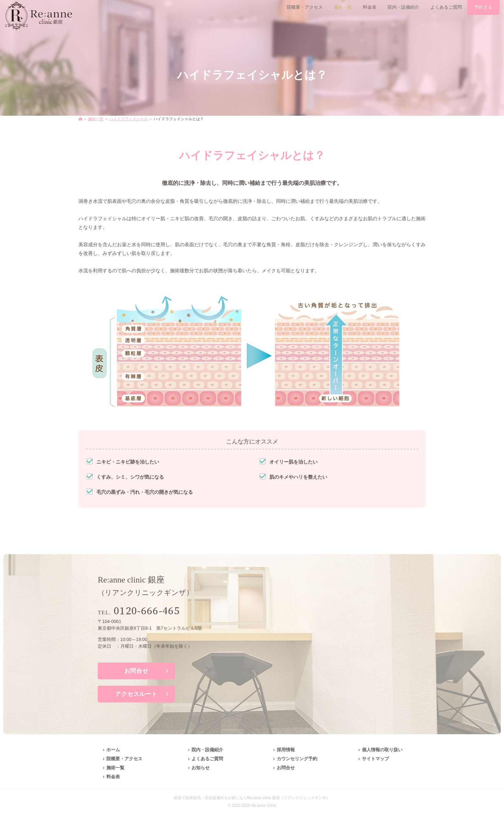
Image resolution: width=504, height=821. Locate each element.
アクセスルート (136, 694)
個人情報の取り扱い (382, 750)
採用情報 (286, 750)
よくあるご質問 (207, 759)
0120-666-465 (147, 611)
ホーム (113, 750)
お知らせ (201, 768)
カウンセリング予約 (297, 759)
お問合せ (136, 671)
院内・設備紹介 (207, 750)
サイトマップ (375, 759)
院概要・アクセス (124, 759)
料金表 (113, 777)
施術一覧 (115, 768)
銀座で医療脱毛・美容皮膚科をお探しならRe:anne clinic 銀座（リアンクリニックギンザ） (252, 798)
